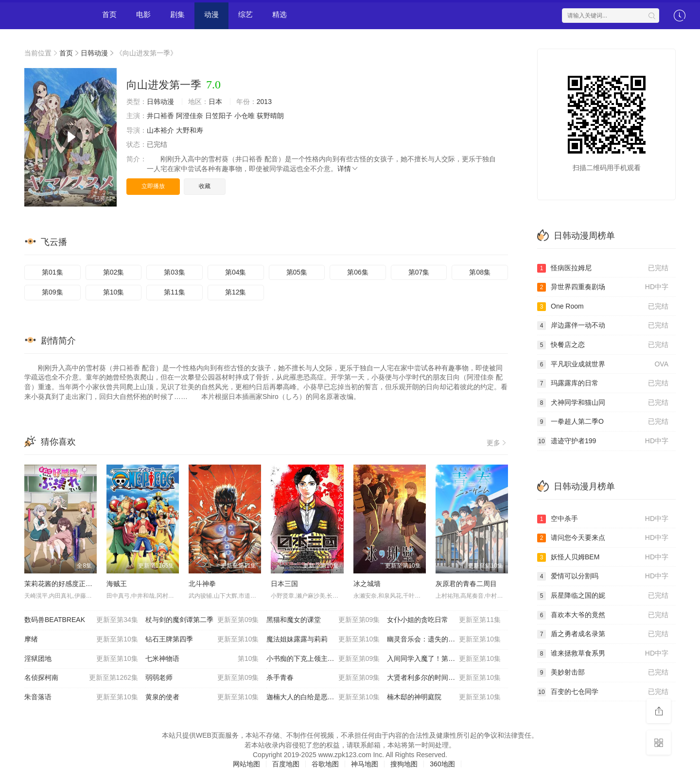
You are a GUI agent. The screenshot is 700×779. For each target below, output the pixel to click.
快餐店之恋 (603, 345)
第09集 (52, 292)
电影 (143, 14)
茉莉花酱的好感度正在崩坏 (65, 584)
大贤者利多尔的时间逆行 (444, 678)
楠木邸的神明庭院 (444, 697)
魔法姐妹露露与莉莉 (323, 640)
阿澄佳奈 (190, 116)
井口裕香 (160, 116)
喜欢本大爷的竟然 (603, 615)
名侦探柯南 (81, 678)
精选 (280, 14)
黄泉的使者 (202, 697)
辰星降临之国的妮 (603, 596)
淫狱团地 (81, 659)
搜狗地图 (404, 764)
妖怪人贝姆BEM (603, 557)
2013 (264, 102)
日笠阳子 (219, 116)
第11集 (175, 292)
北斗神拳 (202, 584)
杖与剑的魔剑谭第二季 (202, 620)
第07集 (419, 272)
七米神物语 (202, 659)
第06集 (358, 272)
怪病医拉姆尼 (603, 268)
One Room (603, 307)
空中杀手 (603, 519)
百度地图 (286, 764)
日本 (215, 102)
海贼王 (117, 584)
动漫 (211, 14)
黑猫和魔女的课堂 (323, 620)
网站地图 (246, 764)
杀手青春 (323, 678)
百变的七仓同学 (603, 692)
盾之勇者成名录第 (603, 634)
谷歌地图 (325, 764)
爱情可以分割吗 (603, 576)
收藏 (205, 186)
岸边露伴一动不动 (603, 326)
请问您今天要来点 (603, 538)
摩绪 (81, 640)
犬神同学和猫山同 (603, 403)
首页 (109, 14)
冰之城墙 (367, 584)
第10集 (114, 292)
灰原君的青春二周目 (466, 584)
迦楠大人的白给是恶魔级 (323, 697)
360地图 (442, 764)
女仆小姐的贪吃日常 (444, 620)
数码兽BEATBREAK (81, 620)
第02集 (114, 272)
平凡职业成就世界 (603, 364)
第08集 (480, 272)
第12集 (236, 292)
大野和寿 (190, 130)
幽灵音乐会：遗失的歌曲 (444, 640)
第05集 (297, 272)
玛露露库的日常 (603, 383)
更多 (497, 443)
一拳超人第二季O (603, 422)
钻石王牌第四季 (202, 640)
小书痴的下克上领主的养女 (323, 659)
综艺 (245, 14)
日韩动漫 (94, 53)
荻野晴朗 (270, 116)
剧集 (177, 14)
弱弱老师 (202, 678)
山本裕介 (160, 130)
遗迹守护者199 (603, 441)
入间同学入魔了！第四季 (444, 659)
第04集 (236, 272)
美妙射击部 (603, 673)
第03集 (175, 272)
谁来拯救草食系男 (603, 654)
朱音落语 (81, 697)
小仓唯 (245, 116)
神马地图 (365, 764)
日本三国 (284, 584)
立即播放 (153, 186)
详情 (348, 169)
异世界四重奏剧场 (603, 287)
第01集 (52, 272)
